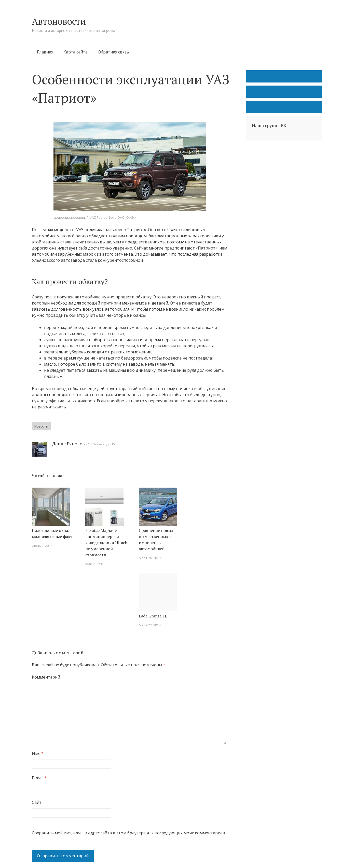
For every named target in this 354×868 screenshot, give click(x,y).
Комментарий (46, 677)
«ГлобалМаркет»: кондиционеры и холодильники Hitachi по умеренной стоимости (107, 543)
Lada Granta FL (153, 616)
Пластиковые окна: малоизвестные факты (54, 533)
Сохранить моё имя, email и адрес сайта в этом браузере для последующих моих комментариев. (129, 833)
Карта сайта (76, 52)
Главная (45, 52)
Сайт (37, 802)
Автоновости (59, 21)
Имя (38, 753)
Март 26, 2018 (150, 558)
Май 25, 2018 (95, 564)
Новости (41, 426)
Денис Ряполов (69, 444)
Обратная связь (113, 52)
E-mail (39, 778)
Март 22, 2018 (150, 625)
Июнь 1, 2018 (42, 546)
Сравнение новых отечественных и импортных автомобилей (156, 540)
